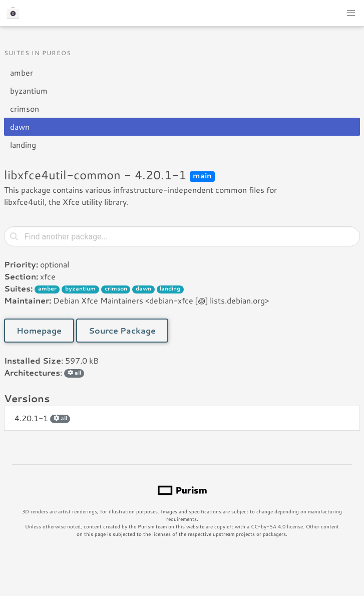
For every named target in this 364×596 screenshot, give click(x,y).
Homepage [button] (39, 330)
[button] (351, 13)
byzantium (29, 90)
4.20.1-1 (42, 418)
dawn (20, 126)
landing (23, 144)
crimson (25, 108)
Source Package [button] (122, 330)
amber (22, 72)
